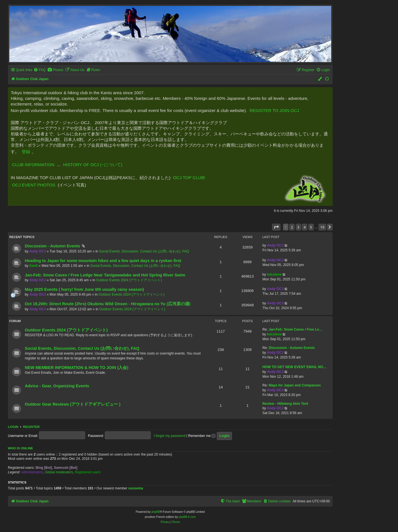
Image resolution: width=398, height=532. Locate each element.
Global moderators (59, 472)
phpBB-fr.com (187, 517)
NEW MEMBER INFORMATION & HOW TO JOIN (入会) (77, 368)
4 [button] (305, 227)
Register (31, 427)
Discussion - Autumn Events (52, 246)
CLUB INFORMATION (33, 165)
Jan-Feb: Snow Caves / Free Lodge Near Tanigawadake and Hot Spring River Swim (105, 275)
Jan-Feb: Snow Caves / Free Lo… (296, 329)
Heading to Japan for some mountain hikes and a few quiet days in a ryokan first (103, 261)
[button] (276, 227)
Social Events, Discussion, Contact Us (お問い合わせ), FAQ (144, 251)
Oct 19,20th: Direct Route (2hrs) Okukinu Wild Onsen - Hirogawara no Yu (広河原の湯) (108, 304)
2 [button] (292, 227)
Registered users (88, 472)
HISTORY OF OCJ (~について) (93, 165)
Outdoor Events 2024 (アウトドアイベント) (129, 280)
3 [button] (298, 227)
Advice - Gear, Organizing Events (57, 386)
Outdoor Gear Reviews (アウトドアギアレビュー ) (73, 404)
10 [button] (322, 227)
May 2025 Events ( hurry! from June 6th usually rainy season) (84, 289)
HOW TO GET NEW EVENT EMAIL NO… (294, 367)
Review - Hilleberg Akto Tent (285, 404)
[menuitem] (39, 70)
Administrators (32, 472)
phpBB (156, 512)
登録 (26, 152)
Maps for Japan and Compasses (295, 385)
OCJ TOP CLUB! (189, 178)
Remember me (202, 436)
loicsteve (274, 274)
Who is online (20, 448)
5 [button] (311, 227)
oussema (136, 488)
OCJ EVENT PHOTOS (34, 185)
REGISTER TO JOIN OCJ (274, 110)
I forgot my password (169, 436)
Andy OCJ (37, 251)
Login (13, 427)
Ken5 (34, 266)
